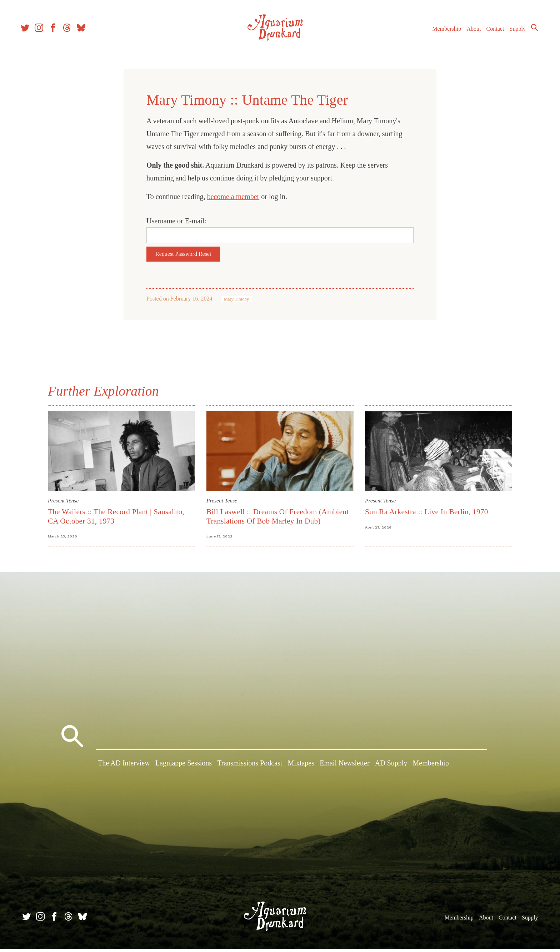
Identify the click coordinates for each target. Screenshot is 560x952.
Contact (492, 32)
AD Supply (391, 767)
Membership (443, 32)
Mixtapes (301, 767)
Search (531, 30)
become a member (233, 197)
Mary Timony (236, 299)
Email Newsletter (344, 767)
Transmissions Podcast (250, 767)
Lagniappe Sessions (184, 767)
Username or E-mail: (176, 221)
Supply (514, 32)
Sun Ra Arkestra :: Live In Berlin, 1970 (427, 512)
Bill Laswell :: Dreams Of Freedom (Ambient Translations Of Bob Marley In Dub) (277, 516)
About (470, 32)
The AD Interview (124, 767)
